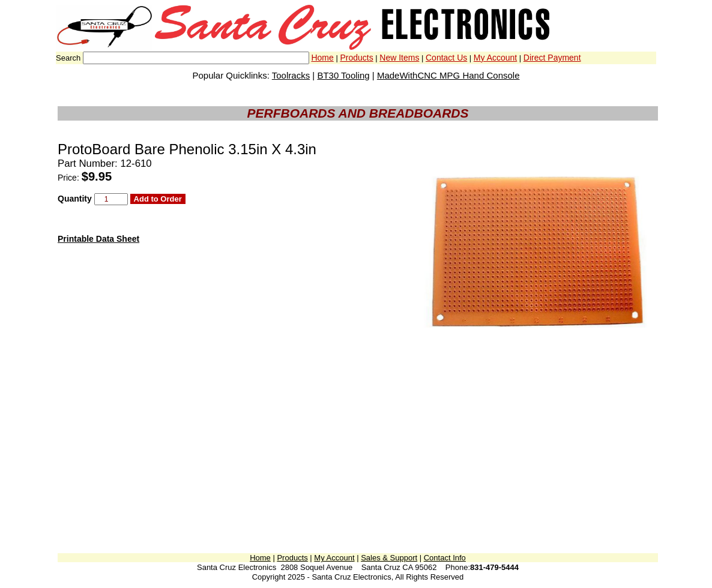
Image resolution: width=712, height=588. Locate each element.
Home (322, 58)
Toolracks (291, 75)
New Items (399, 58)
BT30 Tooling (343, 75)
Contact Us (446, 58)
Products (356, 58)
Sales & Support (389, 558)
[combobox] (196, 58)
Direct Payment (552, 58)
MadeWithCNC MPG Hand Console (448, 75)
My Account (495, 58)
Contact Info (445, 558)
